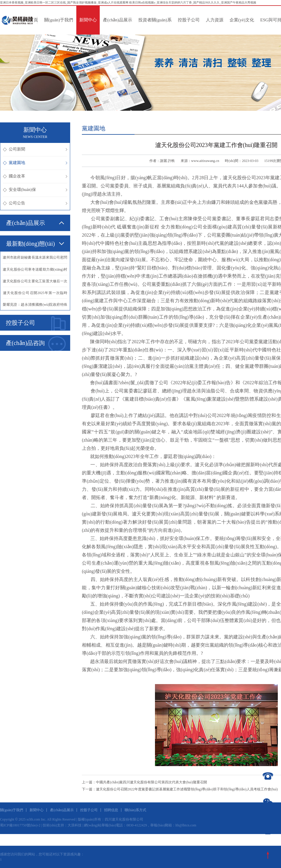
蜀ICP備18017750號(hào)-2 (20, 825)
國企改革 (35, 176)
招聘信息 (111, 810)
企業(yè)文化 (242, 20)
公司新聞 (35, 149)
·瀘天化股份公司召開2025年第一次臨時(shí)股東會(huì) (35, 295)
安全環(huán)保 (35, 190)
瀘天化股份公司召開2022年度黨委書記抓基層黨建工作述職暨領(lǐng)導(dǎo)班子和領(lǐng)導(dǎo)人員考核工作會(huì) (187, 789)
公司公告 (35, 203)
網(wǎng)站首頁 (23, 20)
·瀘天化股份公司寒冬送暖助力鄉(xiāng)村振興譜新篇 (35, 271)
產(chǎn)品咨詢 (36, 344)
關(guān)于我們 (59, 20)
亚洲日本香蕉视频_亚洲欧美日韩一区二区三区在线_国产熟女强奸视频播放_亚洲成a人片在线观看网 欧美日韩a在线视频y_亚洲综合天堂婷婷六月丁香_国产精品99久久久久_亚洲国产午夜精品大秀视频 (128, 2)
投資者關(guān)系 (155, 20)
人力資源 (215, 20)
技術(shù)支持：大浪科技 (62, 825)
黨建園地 (35, 163)
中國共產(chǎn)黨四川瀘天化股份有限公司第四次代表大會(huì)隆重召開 (151, 782)
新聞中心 (88, 20)
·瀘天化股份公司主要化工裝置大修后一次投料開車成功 (35, 283)
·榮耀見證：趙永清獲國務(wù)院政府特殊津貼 (35, 306)
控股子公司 (189, 20)
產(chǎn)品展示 (118, 20)
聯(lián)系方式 (135, 810)
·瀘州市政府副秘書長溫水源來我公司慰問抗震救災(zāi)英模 (35, 259)
